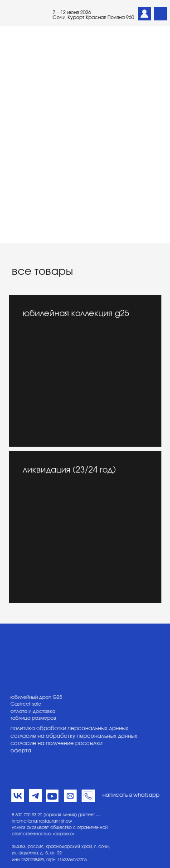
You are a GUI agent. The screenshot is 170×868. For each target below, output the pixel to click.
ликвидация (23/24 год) (69, 470)
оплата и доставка (33, 712)
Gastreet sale (26, 704)
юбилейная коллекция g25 (76, 314)
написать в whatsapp (131, 795)
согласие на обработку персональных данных (74, 736)
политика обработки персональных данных (69, 729)
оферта (21, 751)
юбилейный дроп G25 (36, 697)
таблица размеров (33, 718)
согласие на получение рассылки (56, 744)
